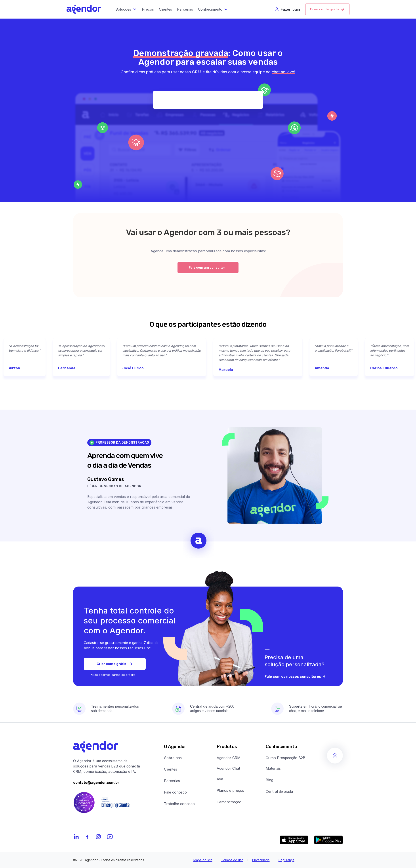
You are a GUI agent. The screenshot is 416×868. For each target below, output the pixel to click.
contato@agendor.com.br (96, 783)
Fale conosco (175, 792)
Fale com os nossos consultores (295, 676)
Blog (269, 780)
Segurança (286, 860)
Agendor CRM (229, 758)
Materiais (273, 768)
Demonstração (229, 802)
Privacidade (261, 860)
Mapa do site (203, 860)
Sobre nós (173, 758)
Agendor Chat (228, 768)
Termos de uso (232, 860)
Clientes (171, 769)
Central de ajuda (279, 791)
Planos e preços (230, 790)
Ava (220, 779)
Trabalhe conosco (179, 804)
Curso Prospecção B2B (285, 758)
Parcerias (172, 781)
